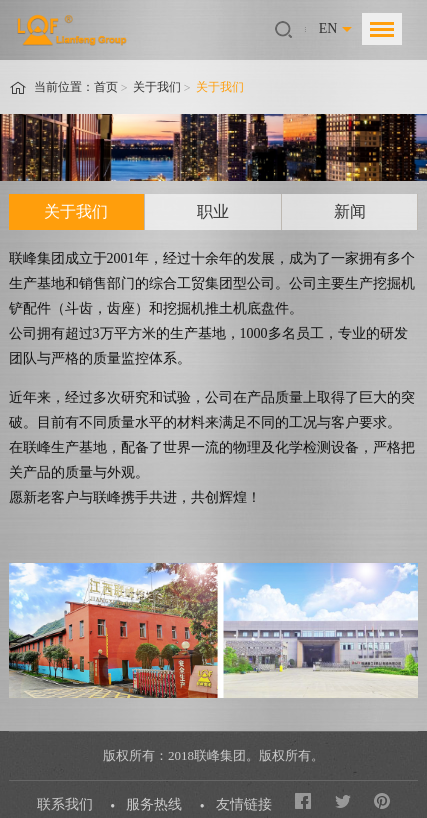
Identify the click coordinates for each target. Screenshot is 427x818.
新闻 (350, 211)
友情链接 (244, 804)
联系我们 (65, 804)
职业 (213, 211)
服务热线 (154, 804)
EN (328, 28)
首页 (106, 87)
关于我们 (157, 87)
